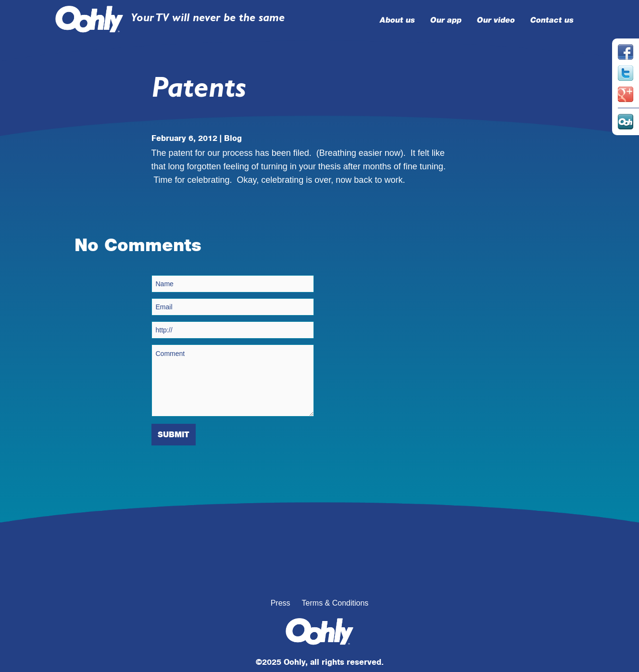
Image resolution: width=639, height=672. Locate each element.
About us (397, 20)
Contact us (551, 20)
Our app (445, 20)
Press (281, 603)
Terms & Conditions (335, 603)
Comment (233, 380)
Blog (233, 138)
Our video (495, 20)
